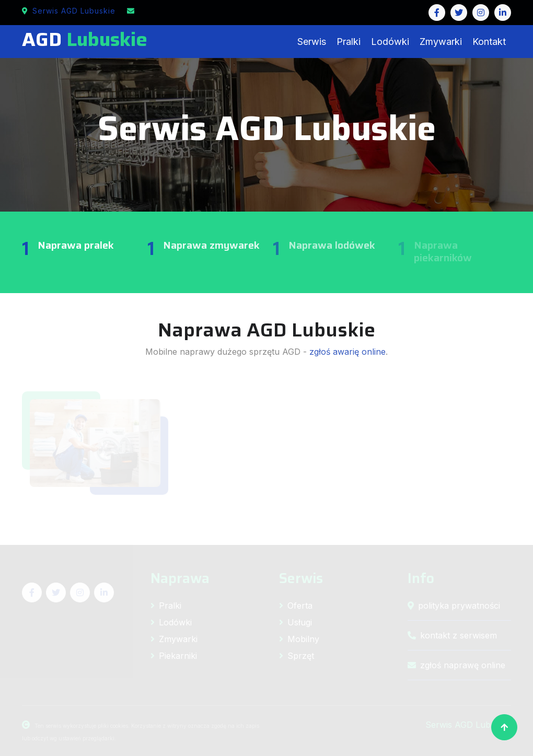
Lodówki (390, 42)
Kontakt (489, 42)
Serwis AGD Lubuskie (69, 11)
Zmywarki (441, 42)
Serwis (312, 42)
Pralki (349, 42)
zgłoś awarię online (347, 352)
